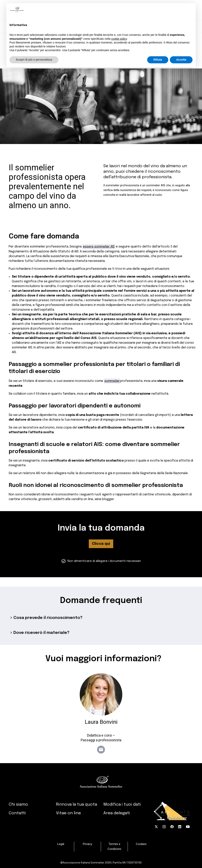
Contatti (17, 813)
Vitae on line (68, 813)
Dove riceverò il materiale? (39, 633)
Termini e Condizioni (114, 846)
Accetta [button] (181, 60)
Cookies (141, 844)
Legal (61, 844)
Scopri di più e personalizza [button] (34, 60)
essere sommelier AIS (99, 247)
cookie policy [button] (119, 39)
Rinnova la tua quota (77, 804)
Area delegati (117, 813)
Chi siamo (18, 804)
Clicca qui (101, 544)
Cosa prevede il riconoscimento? (46, 618)
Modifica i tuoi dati (122, 804)
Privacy (87, 844)
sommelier (112, 381)
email (101, 750)
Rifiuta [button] (158, 60)
